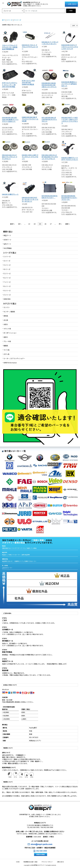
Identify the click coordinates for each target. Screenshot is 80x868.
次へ (60, 224)
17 (51, 224)
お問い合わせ (71, 4)
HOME (21, 862)
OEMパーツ (7, 240)
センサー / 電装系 (9, 312)
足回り (6, 337)
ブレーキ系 (7, 341)
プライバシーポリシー (46, 862)
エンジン (7, 307)
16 (45, 224)
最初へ (12, 224)
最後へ (68, 224)
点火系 (6, 320)
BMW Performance (10, 363)
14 (35, 224)
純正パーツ (7, 235)
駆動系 (6, 346)
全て (4, 20)
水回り (6, 324)
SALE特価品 (8, 248)
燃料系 (6, 316)
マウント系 (7, 329)
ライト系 (7, 350)
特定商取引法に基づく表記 (31, 862)
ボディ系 (7, 354)
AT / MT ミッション (10, 333)
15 (40, 224)
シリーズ (10, 20)
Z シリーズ (18, 20)
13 (29, 224)
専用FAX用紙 (41, 854)
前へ (20, 224)
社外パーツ (7, 244)
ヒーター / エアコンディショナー (14, 358)
